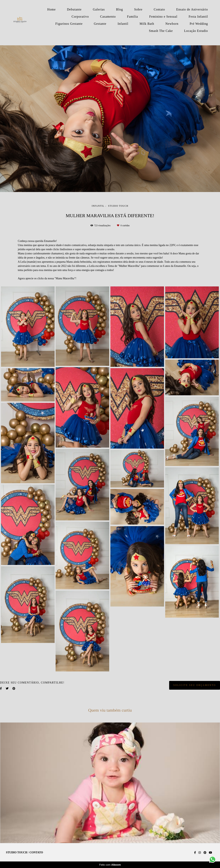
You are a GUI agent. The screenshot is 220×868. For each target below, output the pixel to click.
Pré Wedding (199, 24)
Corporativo (80, 17)
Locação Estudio (196, 31)
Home (52, 9)
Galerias (99, 9)
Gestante (100, 24)
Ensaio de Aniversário (192, 9)
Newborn (172, 24)
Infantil (123, 24)
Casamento (108, 17)
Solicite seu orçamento (195, 685)
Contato (159, 9)
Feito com (110, 865)
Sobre (138, 9)
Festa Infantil (198, 17)
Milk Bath (147, 24)
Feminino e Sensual (163, 17)
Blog (120, 9)
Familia (132, 17)
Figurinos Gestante (69, 24)
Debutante (74, 9)
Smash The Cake (161, 31)
